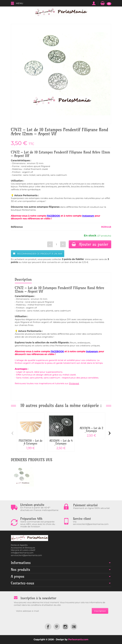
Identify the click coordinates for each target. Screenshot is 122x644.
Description (23, 279)
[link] (48, 627)
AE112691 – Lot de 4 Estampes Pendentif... (61, 443)
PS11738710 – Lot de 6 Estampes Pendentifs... (31, 443)
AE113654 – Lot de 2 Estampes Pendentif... (91, 431)
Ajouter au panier (90, 244)
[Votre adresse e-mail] (53, 611)
